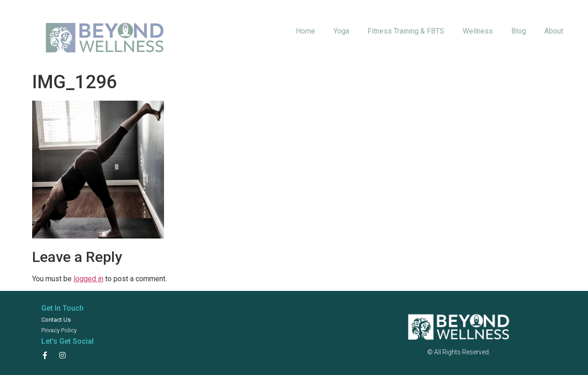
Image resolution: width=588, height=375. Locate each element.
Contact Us (56, 320)
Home (305, 31)
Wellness (478, 31)
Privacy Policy (59, 330)
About (554, 31)
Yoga (341, 31)
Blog (519, 31)
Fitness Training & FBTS (406, 31)
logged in (88, 279)
